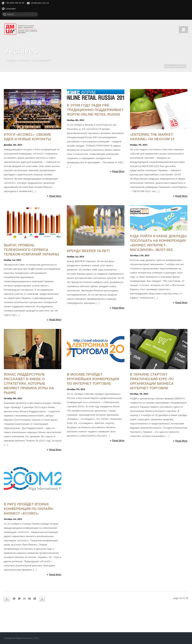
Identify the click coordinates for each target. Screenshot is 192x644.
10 (14, 599)
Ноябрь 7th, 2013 (139, 145)
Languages (9, 9)
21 (30, 599)
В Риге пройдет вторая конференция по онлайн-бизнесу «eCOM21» (29, 509)
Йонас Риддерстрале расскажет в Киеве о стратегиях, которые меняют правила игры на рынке (29, 384)
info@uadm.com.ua (40, 3)
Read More (54, 196)
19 (19, 599)
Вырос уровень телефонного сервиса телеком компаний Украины (31, 250)
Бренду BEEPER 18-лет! (88, 251)
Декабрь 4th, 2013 (13, 145)
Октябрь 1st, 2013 (13, 519)
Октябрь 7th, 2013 (76, 389)
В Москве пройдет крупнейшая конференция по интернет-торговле (93, 379)
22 (35, 599)
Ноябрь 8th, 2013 (75, 120)
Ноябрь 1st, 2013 (12, 260)
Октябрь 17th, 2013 (140, 255)
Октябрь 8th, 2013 (13, 398)
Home (168, 66)
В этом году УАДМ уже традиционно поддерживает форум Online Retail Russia (95, 110)
